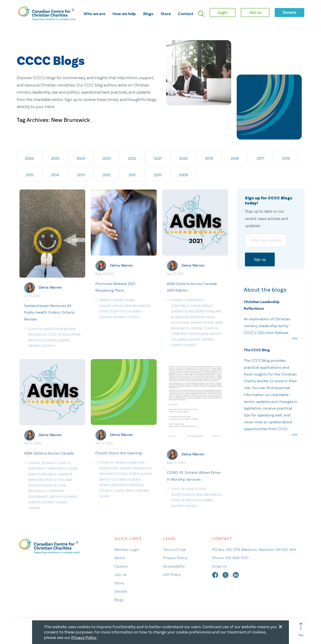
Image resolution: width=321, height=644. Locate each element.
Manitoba (198, 317)
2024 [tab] (81, 158)
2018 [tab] (235, 158)
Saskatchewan (55, 329)
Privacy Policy (175, 558)
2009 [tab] (183, 175)
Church (49, 346)
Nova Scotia (55, 480)
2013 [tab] (81, 175)
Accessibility (174, 566)
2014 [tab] (55, 175)
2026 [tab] (30, 158)
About (120, 558)
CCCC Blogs (51, 61)
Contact (186, 14)
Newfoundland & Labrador (50, 474)
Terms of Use (174, 549)
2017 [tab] (260, 158)
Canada (34, 508)
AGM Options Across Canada (49, 453)
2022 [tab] (132, 158)
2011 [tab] (132, 175)
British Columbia (42, 340)
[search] (201, 14)
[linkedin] (236, 574)
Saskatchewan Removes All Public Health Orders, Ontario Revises (49, 312)
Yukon (196, 306)
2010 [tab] (158, 175)
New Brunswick (137, 306)
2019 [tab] (209, 158)
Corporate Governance (190, 334)
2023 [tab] (106, 158)
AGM (186, 323)
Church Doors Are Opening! (119, 453)
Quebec (190, 345)
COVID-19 (35, 329)
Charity (177, 345)
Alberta (63, 340)
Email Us (220, 566)
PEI (55, 486)
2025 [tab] (55, 158)
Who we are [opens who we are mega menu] (94, 14)
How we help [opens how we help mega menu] (124, 14)
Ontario (35, 346)
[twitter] (226, 574)
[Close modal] (280, 626)
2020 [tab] (184, 158)
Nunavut (178, 300)
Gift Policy (172, 574)
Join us (120, 574)
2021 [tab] (158, 158)
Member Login (127, 549)
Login (223, 12)
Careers (121, 566)
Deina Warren (50, 287)
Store (166, 14)
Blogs (148, 14)
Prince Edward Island (117, 300)
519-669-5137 (237, 558)
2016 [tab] (286, 158)
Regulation (71, 335)
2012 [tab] (107, 175)
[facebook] (216, 574)
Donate (121, 591)
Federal (196, 328)
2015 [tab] (30, 175)
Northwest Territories (47, 469)
